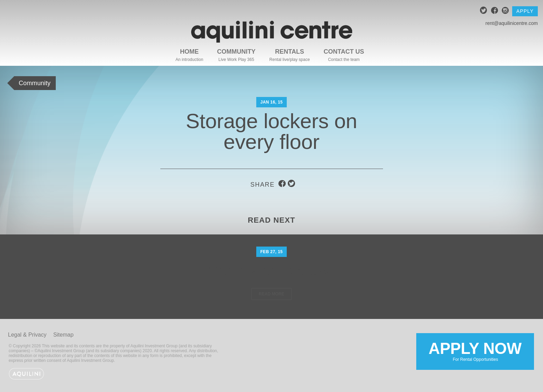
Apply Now (475, 351)
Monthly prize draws (271, 270)
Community (236, 52)
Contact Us (344, 52)
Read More (271, 294)
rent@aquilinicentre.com (512, 23)
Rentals (290, 52)
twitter (484, 11)
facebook (495, 11)
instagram (505, 11)
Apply (525, 11)
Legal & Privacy (27, 335)
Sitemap (64, 335)
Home (189, 52)
